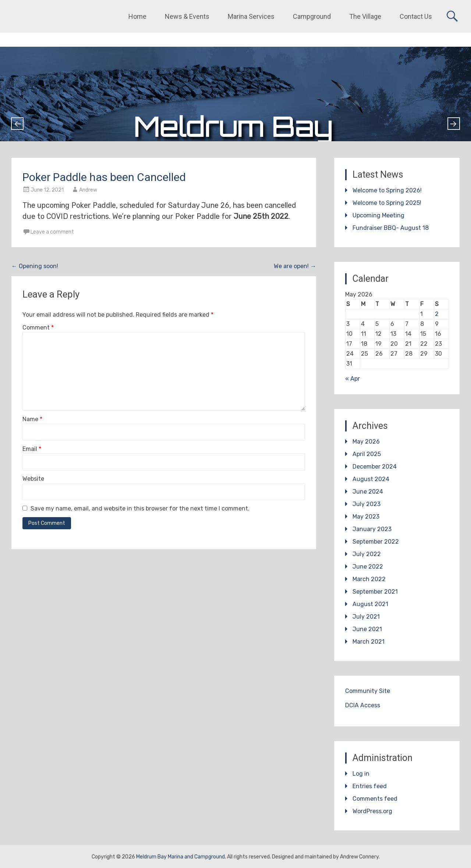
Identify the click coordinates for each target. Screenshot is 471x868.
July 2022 (367, 554)
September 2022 (376, 542)
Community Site (368, 691)
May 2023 (366, 517)
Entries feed (370, 786)
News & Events (187, 16)
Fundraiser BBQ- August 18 (391, 228)
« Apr (353, 379)
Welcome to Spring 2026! (387, 190)
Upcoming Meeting (378, 215)
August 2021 (370, 604)
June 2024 (368, 492)
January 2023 (372, 529)
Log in (361, 774)
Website (33, 479)
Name (32, 419)
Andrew (88, 190)
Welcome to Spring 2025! (387, 203)
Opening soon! (35, 266)
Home (137, 16)
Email (32, 449)
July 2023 (366, 504)
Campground (312, 16)
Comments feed (375, 799)
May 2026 (366, 442)
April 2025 (367, 454)
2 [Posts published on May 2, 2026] (437, 314)
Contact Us (416, 16)
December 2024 (375, 467)
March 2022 (369, 579)
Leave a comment (52, 232)
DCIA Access (363, 705)
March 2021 (369, 642)
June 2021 (367, 629)
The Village (365, 16)
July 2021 (366, 617)
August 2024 (371, 479)
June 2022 (368, 567)
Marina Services (251, 16)
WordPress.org (372, 811)
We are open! (295, 266)
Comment (38, 328)
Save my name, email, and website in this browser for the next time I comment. (140, 508)
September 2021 (375, 592)
